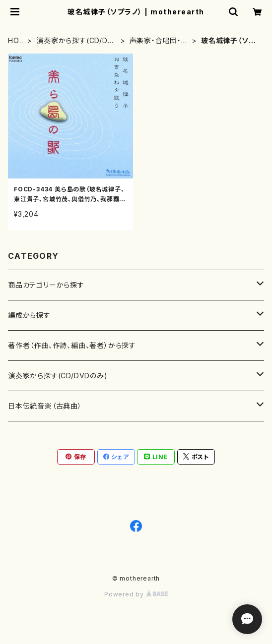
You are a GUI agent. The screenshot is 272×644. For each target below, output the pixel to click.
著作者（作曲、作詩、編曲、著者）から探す (72, 345)
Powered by (136, 594)
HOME (14, 41)
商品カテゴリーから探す (46, 285)
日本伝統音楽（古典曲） (45, 406)
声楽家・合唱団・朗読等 (159, 41)
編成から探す (29, 315)
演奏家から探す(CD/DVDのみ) (74, 41)
